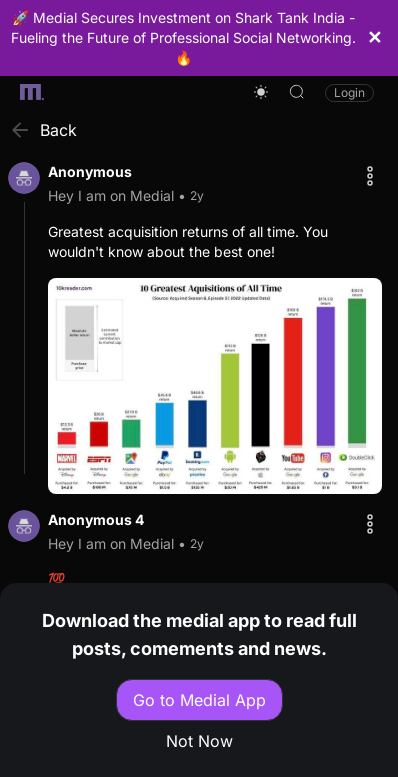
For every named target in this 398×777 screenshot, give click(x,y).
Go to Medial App (199, 700)
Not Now (199, 741)
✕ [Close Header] (374, 37)
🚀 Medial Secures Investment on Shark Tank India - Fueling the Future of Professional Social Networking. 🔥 (183, 37)
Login (349, 92)
